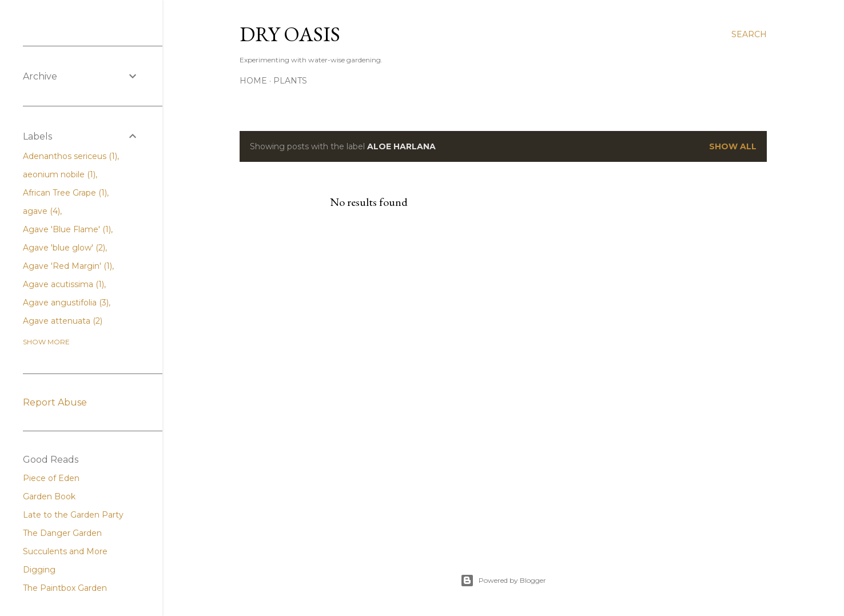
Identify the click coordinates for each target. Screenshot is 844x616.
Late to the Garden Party (73, 515)
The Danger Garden (62, 533)
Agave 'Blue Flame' (67, 229)
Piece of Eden (51, 478)
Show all (733, 146)
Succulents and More (65, 551)
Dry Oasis (290, 34)
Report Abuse (55, 402)
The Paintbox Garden (65, 588)
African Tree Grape (65, 193)
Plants (290, 81)
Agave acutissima (63, 284)
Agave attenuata (63, 321)
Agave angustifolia (66, 303)
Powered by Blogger (503, 581)
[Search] (749, 34)
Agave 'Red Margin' (67, 266)
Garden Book (49, 496)
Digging (39, 570)
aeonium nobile (59, 174)
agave (41, 211)
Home (253, 81)
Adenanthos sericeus (70, 156)
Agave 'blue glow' (64, 248)
